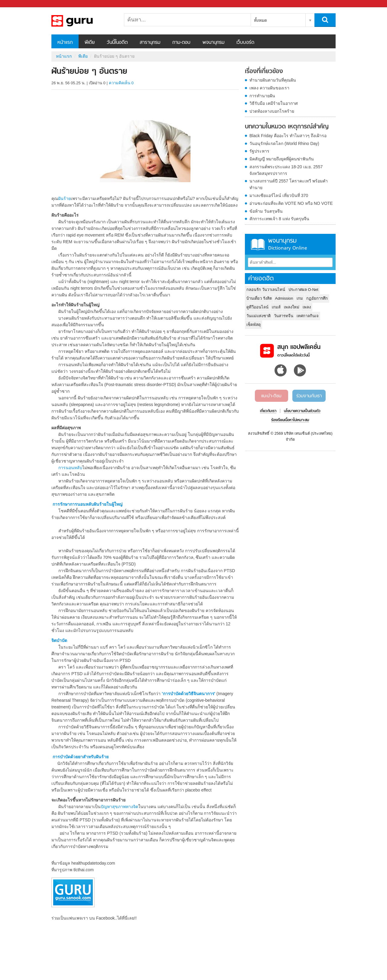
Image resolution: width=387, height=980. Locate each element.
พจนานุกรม (213, 43)
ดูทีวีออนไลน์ (257, 307)
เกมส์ (276, 307)
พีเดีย (90, 43)
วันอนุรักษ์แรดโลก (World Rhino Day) (284, 143)
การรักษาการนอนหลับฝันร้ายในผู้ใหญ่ (88, 504)
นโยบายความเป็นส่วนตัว (302, 411)
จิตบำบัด (59, 640)
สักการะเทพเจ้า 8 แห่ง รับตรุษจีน (279, 219)
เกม (300, 298)
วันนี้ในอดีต (117, 43)
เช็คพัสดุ (254, 325)
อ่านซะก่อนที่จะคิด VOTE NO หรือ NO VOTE (291, 203)
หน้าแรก (65, 43)
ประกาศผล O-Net (303, 290)
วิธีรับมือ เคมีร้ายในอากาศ (274, 103)
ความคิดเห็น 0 (121, 83)
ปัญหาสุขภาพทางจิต (119, 807)
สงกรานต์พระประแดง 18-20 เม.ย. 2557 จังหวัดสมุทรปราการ (286, 170)
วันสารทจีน (284, 316)
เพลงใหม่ (292, 307)
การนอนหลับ (70, 468)
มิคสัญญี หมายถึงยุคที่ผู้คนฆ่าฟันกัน (282, 159)
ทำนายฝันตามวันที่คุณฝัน (273, 80)
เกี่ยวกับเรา (268, 411)
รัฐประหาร (259, 151)
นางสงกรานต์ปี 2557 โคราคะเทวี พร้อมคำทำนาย (289, 184)
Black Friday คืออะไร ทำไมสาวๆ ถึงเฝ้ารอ (288, 136)
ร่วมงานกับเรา (309, 396)
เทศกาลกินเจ (308, 316)
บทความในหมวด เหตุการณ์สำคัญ (287, 127)
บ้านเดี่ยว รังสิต (259, 298)
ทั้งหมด (260, 20)
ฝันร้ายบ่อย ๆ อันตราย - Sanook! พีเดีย (83, 21)
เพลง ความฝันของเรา (269, 88)
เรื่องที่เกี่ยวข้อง (264, 72)
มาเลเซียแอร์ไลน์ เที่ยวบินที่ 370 (279, 195)
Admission (284, 298)
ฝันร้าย (64, 198)
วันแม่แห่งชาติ (259, 316)
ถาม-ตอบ (181, 43)
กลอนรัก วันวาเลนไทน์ (266, 290)
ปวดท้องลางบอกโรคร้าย (272, 111)
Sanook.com (18, 4)
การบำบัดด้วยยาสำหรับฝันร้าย (81, 757)
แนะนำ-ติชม (271, 396)
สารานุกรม (150, 43)
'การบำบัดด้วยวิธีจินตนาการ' (189, 694)
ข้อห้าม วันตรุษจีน (266, 211)
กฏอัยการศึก (317, 298)
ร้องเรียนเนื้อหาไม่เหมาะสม (290, 420)
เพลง (307, 307)
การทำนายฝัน (262, 96)
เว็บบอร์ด (245, 43)
